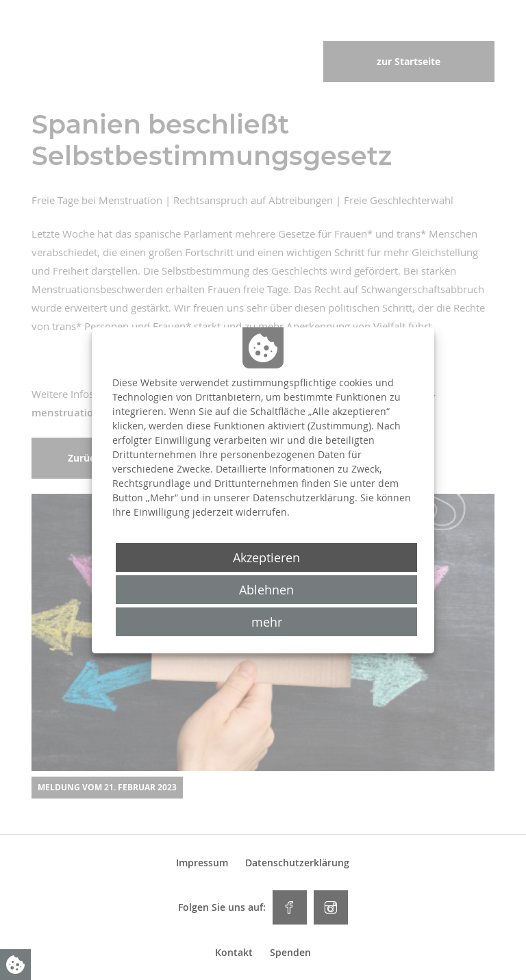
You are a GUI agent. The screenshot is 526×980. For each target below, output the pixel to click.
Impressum (202, 863)
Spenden (290, 953)
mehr (267, 622)
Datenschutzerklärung (297, 863)
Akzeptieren (266, 557)
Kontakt (234, 953)
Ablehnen (266, 590)
